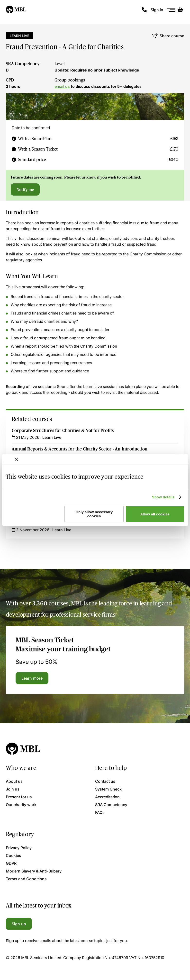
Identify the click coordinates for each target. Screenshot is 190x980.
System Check (108, 789)
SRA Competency (23, 64)
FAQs (100, 812)
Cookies (14, 855)
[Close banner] (16, 459)
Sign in (157, 10)
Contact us (105, 781)
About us (14, 781)
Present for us (19, 797)
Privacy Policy (19, 848)
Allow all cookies (155, 514)
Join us (13, 789)
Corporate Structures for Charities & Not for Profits (63, 431)
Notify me (25, 189)
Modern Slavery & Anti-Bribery (34, 871)
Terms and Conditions (26, 879)
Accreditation (107, 797)
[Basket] (180, 10)
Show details (163, 497)
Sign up (19, 924)
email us (62, 86)
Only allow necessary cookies (94, 514)
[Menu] (171, 10)
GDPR (11, 863)
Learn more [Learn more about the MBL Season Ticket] (32, 678)
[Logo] (16, 10)
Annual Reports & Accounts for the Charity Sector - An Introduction (80, 449)
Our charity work (21, 805)
